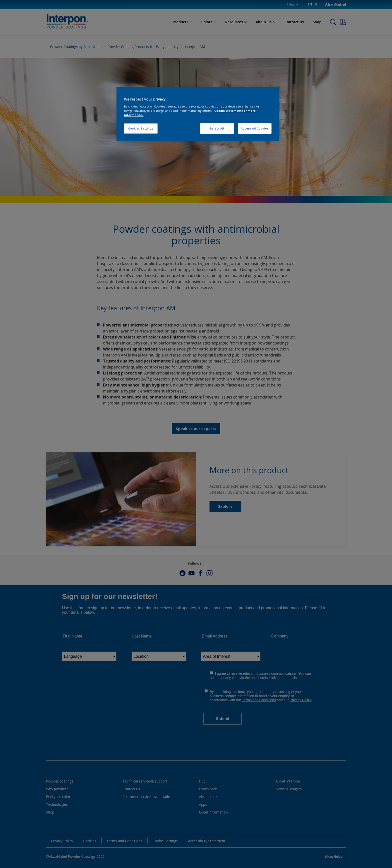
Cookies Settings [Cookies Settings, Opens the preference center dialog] (141, 128)
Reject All (217, 128)
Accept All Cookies (255, 128)
